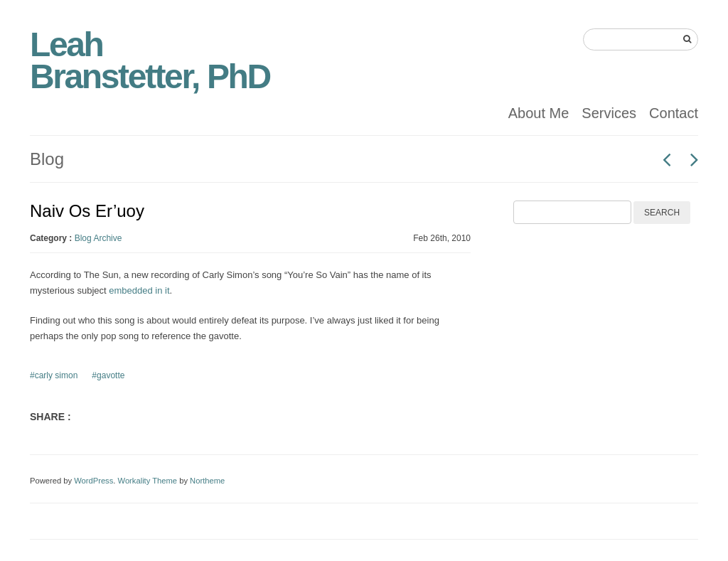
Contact (674, 113)
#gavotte (108, 375)
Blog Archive (98, 238)
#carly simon (54, 375)
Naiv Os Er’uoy (87, 211)
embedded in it (139, 290)
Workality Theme (148, 481)
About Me (539, 113)
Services (609, 113)
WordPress (93, 481)
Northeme (207, 481)
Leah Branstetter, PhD (150, 60)
